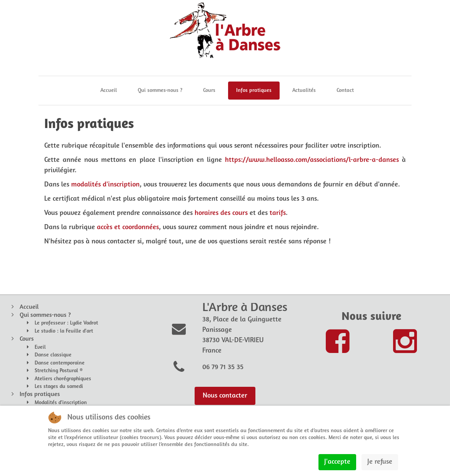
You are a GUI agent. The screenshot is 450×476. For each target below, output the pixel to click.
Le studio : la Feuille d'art (64, 331)
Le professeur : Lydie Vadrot (66, 323)
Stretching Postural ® (59, 371)
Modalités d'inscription (61, 403)
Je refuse (380, 462)
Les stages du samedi (59, 387)
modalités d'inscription (105, 185)
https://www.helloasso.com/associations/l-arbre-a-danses (312, 160)
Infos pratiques (254, 91)
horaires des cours (221, 213)
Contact (345, 91)
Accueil (109, 91)
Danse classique (53, 355)
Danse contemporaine (60, 363)
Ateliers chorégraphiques (63, 379)
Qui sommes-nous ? (160, 91)
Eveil (40, 347)
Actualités (304, 91)
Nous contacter (225, 396)
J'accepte (337, 462)
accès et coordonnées (128, 227)
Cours (209, 91)
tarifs (278, 213)
